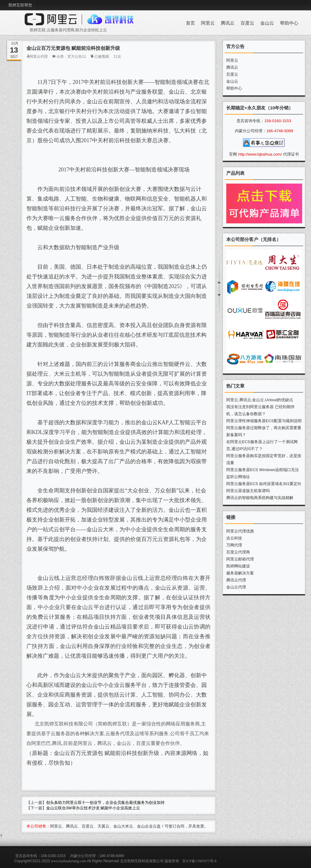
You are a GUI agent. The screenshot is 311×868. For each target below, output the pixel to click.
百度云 (247, 23)
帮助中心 (289, 23)
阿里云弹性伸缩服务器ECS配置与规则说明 (264, 421)
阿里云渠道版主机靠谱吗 (248, 491)
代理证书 (291, 154)
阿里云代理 (39, 57)
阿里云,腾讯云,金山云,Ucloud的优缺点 (260, 400)
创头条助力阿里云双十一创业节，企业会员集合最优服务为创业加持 (105, 803)
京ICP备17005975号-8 (199, 861)
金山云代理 (236, 587)
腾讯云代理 (236, 580)
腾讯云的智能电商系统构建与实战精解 (260, 498)
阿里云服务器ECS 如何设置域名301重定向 (264, 484)
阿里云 (208, 23)
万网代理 (234, 545)
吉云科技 (234, 538)
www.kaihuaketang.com (69, 861)
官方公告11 (77, 57)
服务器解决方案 (240, 573)
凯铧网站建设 (238, 566)
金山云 (267, 23)
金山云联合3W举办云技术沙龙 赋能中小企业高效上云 (93, 808)
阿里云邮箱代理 (240, 559)
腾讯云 (228, 23)
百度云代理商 (238, 552)
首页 (190, 23)
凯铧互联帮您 (20, 5)
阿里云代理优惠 (240, 531)
